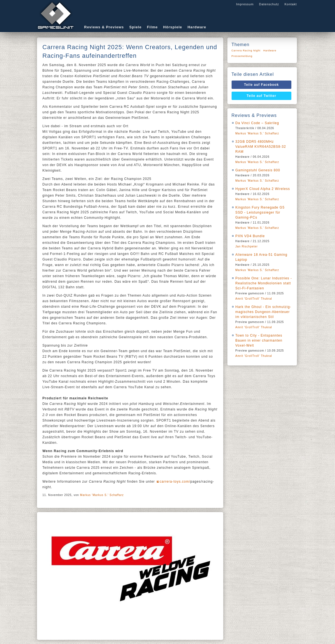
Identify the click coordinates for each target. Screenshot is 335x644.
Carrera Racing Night (246, 51)
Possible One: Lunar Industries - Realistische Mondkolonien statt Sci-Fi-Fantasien (264, 283)
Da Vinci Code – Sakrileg (257, 123)
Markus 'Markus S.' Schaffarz (102, 495)
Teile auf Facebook (261, 85)
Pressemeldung (242, 56)
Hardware (197, 27)
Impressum (245, 4)
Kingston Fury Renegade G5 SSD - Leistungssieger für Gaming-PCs (260, 212)
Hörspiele (173, 27)
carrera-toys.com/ (175, 482)
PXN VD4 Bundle (250, 236)
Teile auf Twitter (261, 96)
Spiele (135, 27)
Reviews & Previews (104, 27)
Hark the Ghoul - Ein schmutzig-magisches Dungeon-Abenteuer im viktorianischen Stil (263, 312)
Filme (152, 27)
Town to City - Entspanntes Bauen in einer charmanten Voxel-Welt (259, 340)
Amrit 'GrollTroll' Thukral (254, 299)
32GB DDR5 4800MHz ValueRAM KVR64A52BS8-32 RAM (261, 147)
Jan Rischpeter (247, 246)
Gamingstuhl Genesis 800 (258, 170)
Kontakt (291, 4)
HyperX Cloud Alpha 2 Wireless (263, 189)
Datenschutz (269, 4)
